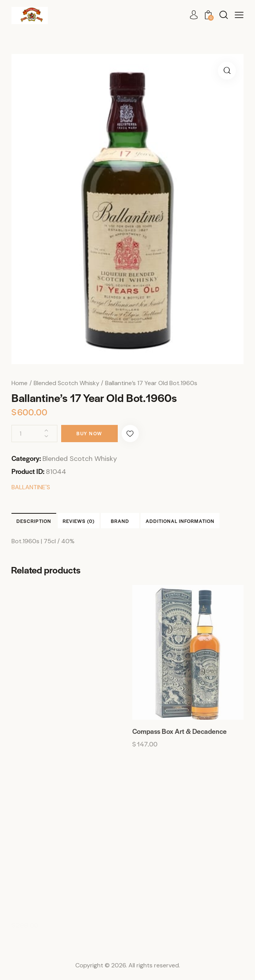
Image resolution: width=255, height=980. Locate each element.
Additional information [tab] (180, 521)
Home (19, 383)
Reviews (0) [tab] (79, 521)
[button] (239, 15)
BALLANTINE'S (31, 487)
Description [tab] (34, 521)
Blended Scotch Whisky (67, 383)
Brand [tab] (120, 521)
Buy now (89, 433)
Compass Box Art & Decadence (179, 731)
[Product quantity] (34, 434)
